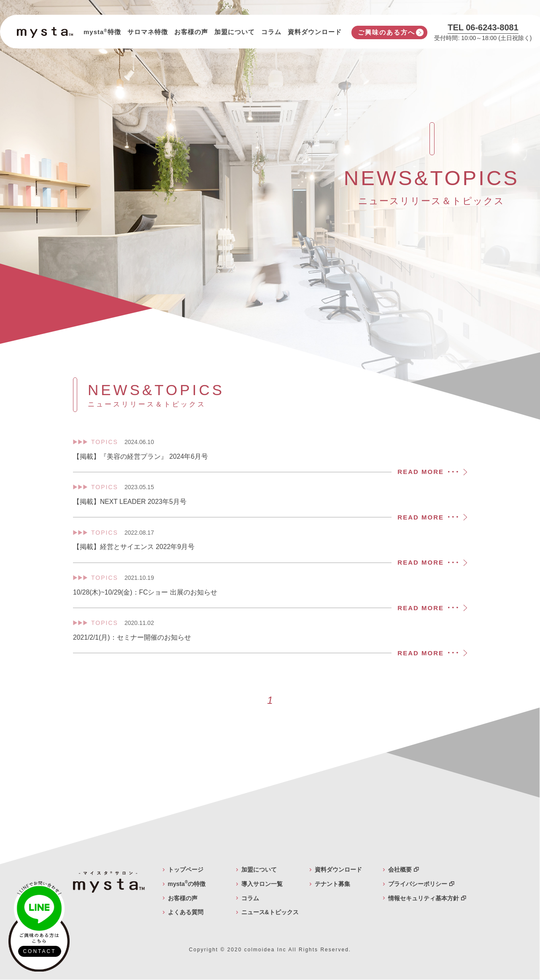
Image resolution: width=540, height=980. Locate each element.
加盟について (235, 32)
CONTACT (39, 951)
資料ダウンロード (315, 32)
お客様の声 (191, 32)
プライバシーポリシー (421, 884)
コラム (271, 32)
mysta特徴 (102, 32)
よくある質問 (186, 913)
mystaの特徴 (187, 884)
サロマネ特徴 (148, 32)
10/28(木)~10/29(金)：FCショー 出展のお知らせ (270, 594)
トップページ (186, 870)
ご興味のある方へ (386, 32)
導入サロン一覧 (262, 884)
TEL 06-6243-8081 (483, 28)
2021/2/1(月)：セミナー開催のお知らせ (270, 639)
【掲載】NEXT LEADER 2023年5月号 (270, 503)
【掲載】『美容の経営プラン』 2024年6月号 (270, 458)
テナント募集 (332, 884)
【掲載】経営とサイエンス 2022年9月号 (270, 549)
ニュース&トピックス (270, 913)
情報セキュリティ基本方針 (427, 899)
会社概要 (404, 870)
